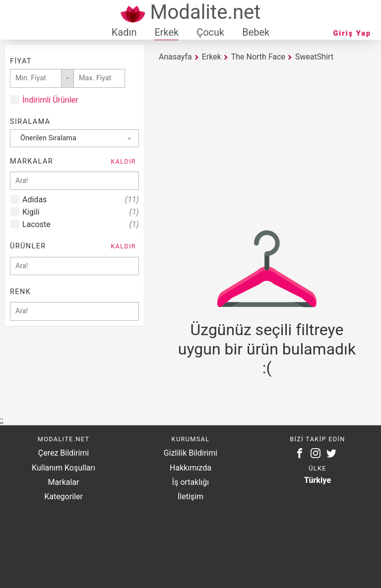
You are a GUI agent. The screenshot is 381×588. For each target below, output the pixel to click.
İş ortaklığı (190, 482)
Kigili (81, 212)
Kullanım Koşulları (63, 468)
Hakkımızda (190, 468)
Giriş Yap (352, 33)
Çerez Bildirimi (63, 453)
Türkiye (317, 480)
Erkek (166, 32)
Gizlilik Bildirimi (190, 453)
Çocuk (210, 32)
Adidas (81, 200)
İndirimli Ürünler (50, 100)
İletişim (190, 497)
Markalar (64, 482)
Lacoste (81, 224)
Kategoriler (63, 497)
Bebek (256, 32)
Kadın (124, 32)
